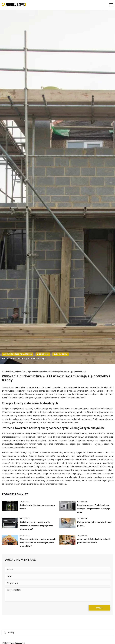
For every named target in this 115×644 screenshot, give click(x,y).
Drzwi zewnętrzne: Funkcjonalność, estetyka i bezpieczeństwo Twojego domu (94, 509)
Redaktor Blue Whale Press (19, 354)
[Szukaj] (5, 633)
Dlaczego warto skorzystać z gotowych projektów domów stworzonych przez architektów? (38, 543)
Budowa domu (60, 354)
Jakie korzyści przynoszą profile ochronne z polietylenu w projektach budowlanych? (36, 526)
